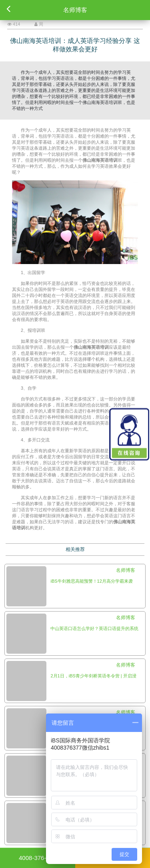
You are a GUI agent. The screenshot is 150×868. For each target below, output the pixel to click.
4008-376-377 (37, 858)
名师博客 (126, 570)
